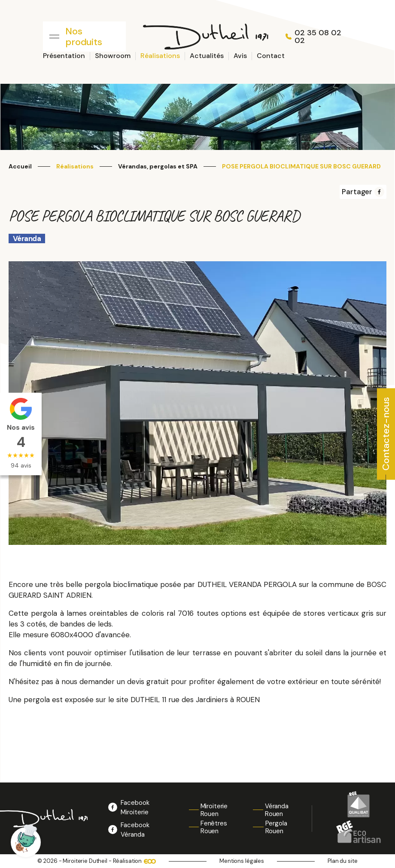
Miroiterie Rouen (214, 810)
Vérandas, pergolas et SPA (158, 167)
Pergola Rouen (276, 827)
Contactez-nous (386, 434)
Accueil (20, 167)
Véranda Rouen (277, 810)
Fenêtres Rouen (214, 827)
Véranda (27, 238)
